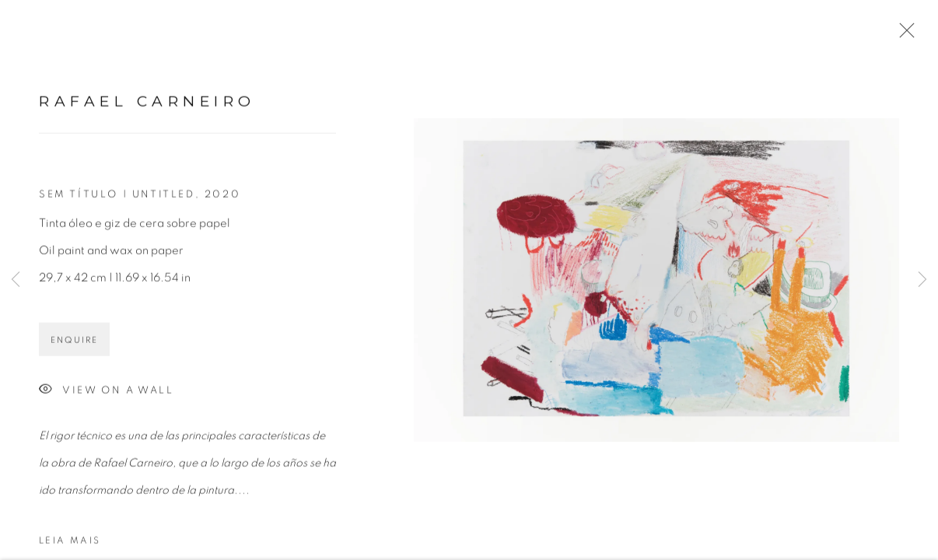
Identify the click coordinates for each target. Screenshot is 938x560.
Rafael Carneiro (147, 106)
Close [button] (903, 35)
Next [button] (922, 280)
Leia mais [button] (70, 545)
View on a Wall (106, 395)
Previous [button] (16, 280)
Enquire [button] (74, 345)
